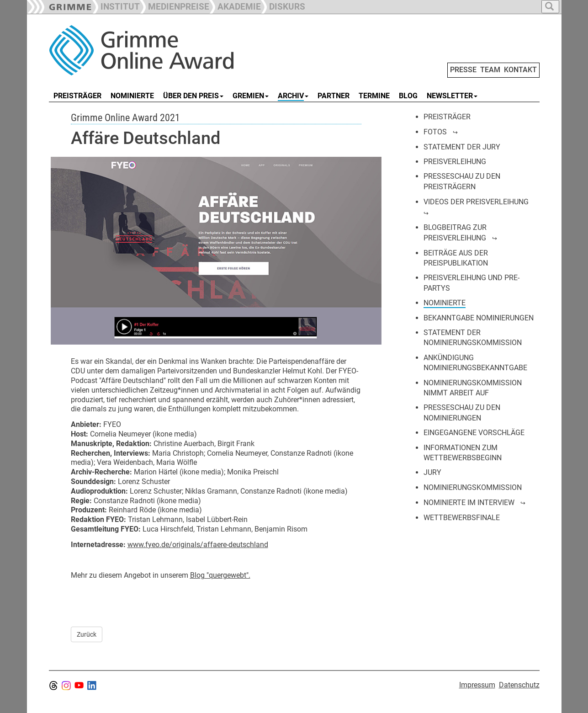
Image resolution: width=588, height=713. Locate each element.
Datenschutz (519, 685)
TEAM (490, 70)
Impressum (477, 685)
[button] (175, 6)
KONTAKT (520, 70)
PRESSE (463, 70)
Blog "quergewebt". (220, 575)
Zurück (87, 634)
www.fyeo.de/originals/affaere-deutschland (198, 545)
